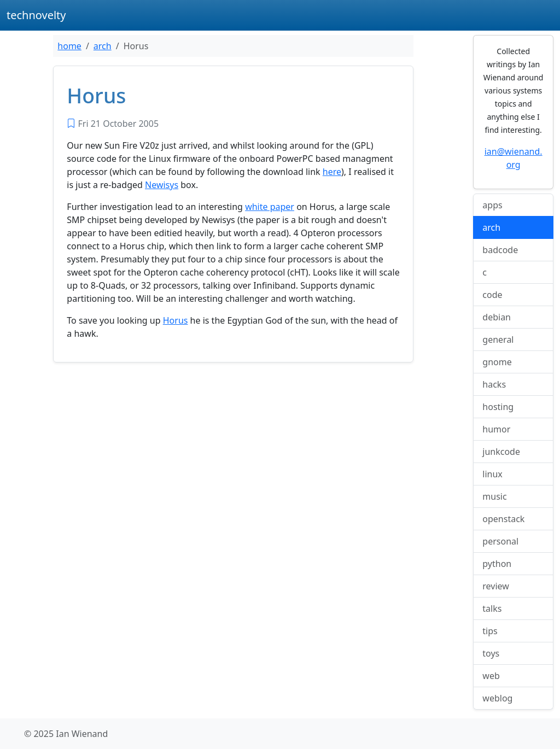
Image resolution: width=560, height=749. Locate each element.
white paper (270, 207)
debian (497, 317)
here (332, 172)
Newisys (162, 185)
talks (492, 608)
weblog (497, 698)
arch (103, 46)
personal (500, 541)
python (497, 564)
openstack (503, 519)
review (496, 586)
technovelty (36, 15)
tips (490, 631)
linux (492, 474)
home (69, 46)
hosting (498, 407)
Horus (176, 320)
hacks (494, 384)
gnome (497, 362)
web (491, 676)
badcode (500, 250)
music (494, 496)
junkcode (501, 452)
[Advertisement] (233, 452)
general (498, 340)
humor (496, 429)
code (492, 295)
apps (492, 205)
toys (491, 653)
